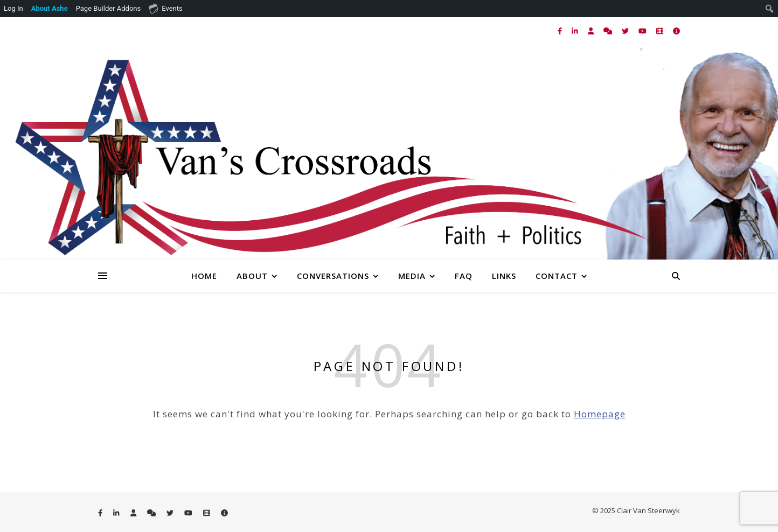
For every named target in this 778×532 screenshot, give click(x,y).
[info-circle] (676, 31)
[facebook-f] (561, 31)
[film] (661, 31)
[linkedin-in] (575, 31)
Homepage (600, 414)
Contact (557, 276)
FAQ (464, 276)
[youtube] (643, 31)
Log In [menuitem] (13, 8)
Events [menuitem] (165, 8)
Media (412, 276)
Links (504, 276)
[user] (592, 31)
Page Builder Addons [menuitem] (109, 8)
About (252, 276)
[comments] (609, 31)
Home (204, 276)
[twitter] (626, 31)
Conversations (333, 276)
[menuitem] (50, 9)
